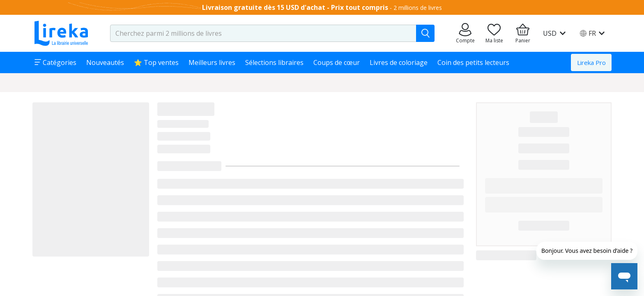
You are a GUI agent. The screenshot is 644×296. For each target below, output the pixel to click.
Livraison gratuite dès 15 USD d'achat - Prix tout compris (295, 7)
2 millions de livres (418, 8)
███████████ (544, 164)
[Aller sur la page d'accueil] (61, 33)
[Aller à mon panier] (523, 33)
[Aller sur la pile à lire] (494, 33)
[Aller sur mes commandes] (465, 33)
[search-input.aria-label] (263, 33)
